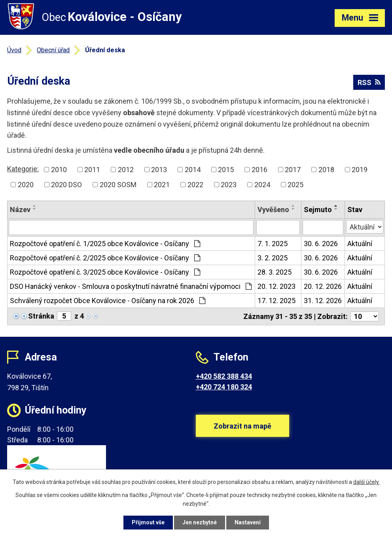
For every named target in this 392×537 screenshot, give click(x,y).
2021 (162, 185)
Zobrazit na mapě (242, 426)
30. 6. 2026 (321, 244)
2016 (259, 170)
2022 (195, 185)
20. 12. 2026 (323, 286)
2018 (326, 170)
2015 (226, 170)
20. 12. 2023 (276, 286)
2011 (92, 170)
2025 (295, 185)
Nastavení (248, 522)
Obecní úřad (53, 50)
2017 (293, 170)
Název (20, 210)
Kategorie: (23, 169)
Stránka (41, 316)
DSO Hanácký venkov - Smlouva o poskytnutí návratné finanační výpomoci (131, 286)
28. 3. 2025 (275, 272)
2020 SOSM (118, 185)
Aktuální (360, 244)
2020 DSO (66, 185)
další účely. (366, 482)
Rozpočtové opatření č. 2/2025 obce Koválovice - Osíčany (105, 258)
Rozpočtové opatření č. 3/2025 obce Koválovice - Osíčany (105, 272)
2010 (59, 170)
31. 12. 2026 (323, 301)
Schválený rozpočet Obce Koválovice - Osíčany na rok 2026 (108, 301)
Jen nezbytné (200, 522)
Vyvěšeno (273, 210)
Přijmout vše (148, 522)
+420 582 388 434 (224, 376)
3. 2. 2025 (273, 258)
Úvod (14, 50)
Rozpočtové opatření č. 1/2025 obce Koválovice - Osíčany (105, 244)
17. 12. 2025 (276, 301)
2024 (262, 185)
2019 (360, 170)
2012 (126, 170)
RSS (369, 83)
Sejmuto (318, 210)
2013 (159, 170)
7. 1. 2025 (273, 244)
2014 (193, 170)
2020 (26, 185)
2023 (229, 185)
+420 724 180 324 (224, 387)
